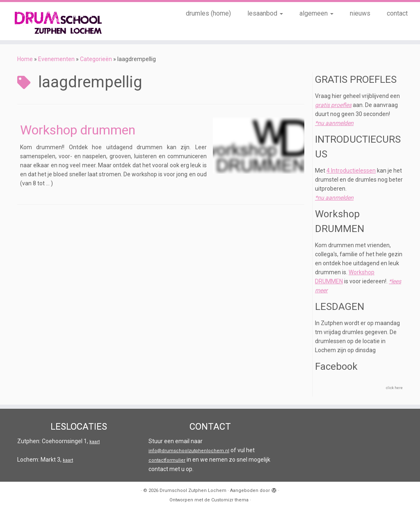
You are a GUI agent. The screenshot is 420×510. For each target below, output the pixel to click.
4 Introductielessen (351, 171)
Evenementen (56, 59)
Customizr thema (230, 500)
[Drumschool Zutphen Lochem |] (49, 21)
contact (397, 13)
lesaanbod (265, 13)
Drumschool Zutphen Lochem (193, 491)
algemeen (316, 13)
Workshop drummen (78, 130)
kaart (95, 442)
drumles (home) (208, 13)
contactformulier (167, 460)
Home (25, 59)
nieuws (360, 13)
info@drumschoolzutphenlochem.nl (189, 451)
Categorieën (96, 59)
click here (394, 388)
